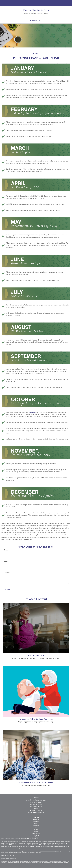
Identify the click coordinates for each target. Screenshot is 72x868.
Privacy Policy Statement (11, 859)
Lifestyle (36, 831)
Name (6, 550)
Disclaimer (4, 859)
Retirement (36, 820)
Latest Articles (36, 833)
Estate (36, 824)
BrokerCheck (35, 839)
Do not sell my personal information (33, 853)
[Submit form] (8, 590)
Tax (36, 827)
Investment (36, 822)
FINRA (39, 863)
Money (36, 829)
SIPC (43, 863)
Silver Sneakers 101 (36, 655)
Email (6, 561)
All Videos (36, 835)
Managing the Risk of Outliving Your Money (36, 719)
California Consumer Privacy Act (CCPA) (49, 851)
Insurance (36, 825)
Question (6, 573)
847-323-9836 (36, 20)
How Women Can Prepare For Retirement (36, 782)
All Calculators (36, 837)
